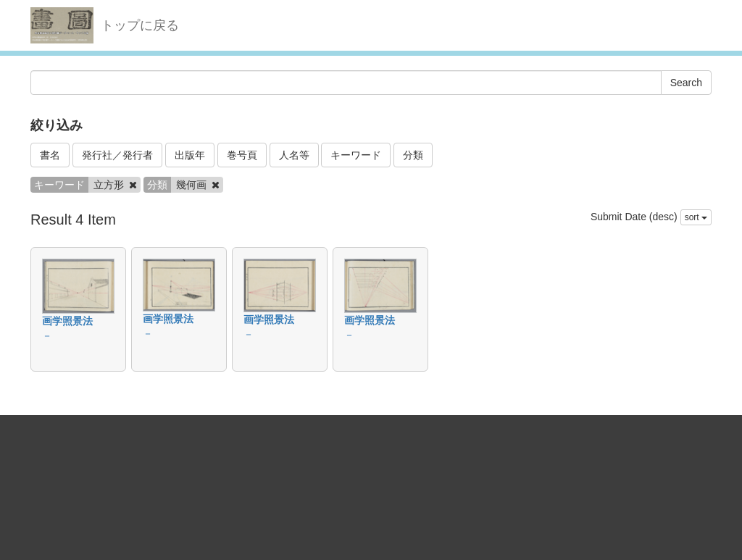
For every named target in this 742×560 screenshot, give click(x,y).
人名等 (294, 155)
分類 (413, 155)
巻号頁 (242, 155)
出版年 (190, 155)
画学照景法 (67, 321)
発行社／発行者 (117, 155)
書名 (50, 155)
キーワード (356, 155)
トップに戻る (140, 25)
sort (696, 217)
